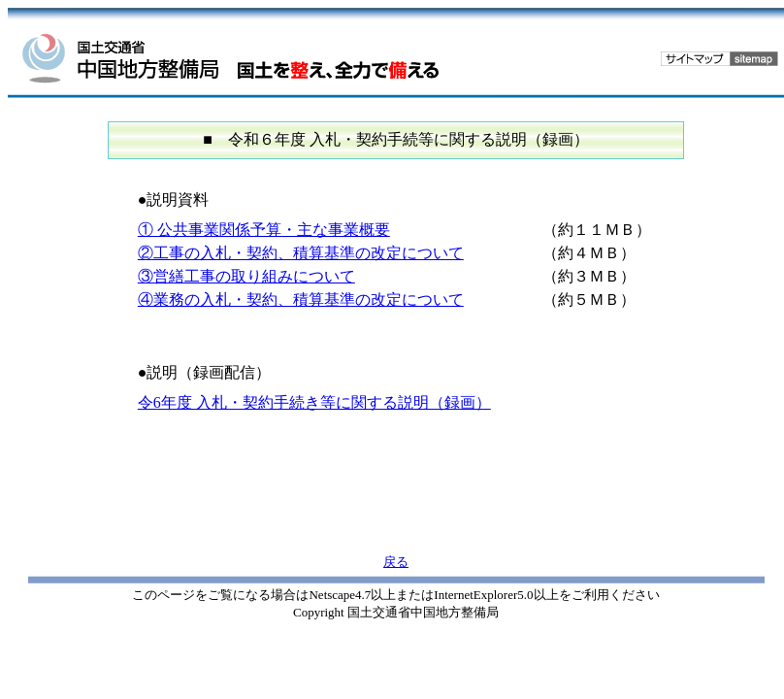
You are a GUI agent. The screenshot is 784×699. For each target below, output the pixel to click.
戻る (396, 562)
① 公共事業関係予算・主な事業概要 (264, 230)
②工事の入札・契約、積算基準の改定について (301, 253)
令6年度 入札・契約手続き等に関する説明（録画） (314, 402)
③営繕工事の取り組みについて (246, 276)
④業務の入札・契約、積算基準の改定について (301, 300)
